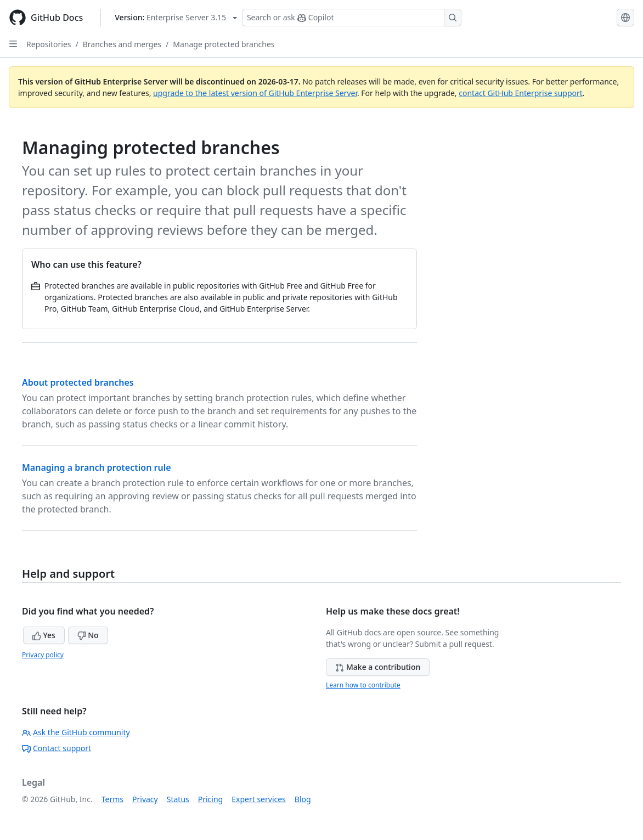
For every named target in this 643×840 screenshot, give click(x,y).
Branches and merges (122, 44)
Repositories (49, 44)
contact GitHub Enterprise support (521, 93)
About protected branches (78, 382)
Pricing (210, 799)
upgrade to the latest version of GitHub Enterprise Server (255, 93)
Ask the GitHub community (76, 732)
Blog (303, 799)
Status (178, 799)
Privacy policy (43, 655)
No (88, 635)
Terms (112, 799)
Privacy (145, 799)
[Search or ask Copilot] (352, 18)
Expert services (259, 799)
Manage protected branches (224, 44)
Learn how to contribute (363, 685)
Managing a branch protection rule (97, 467)
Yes (44, 635)
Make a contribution (378, 667)
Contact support (57, 748)
